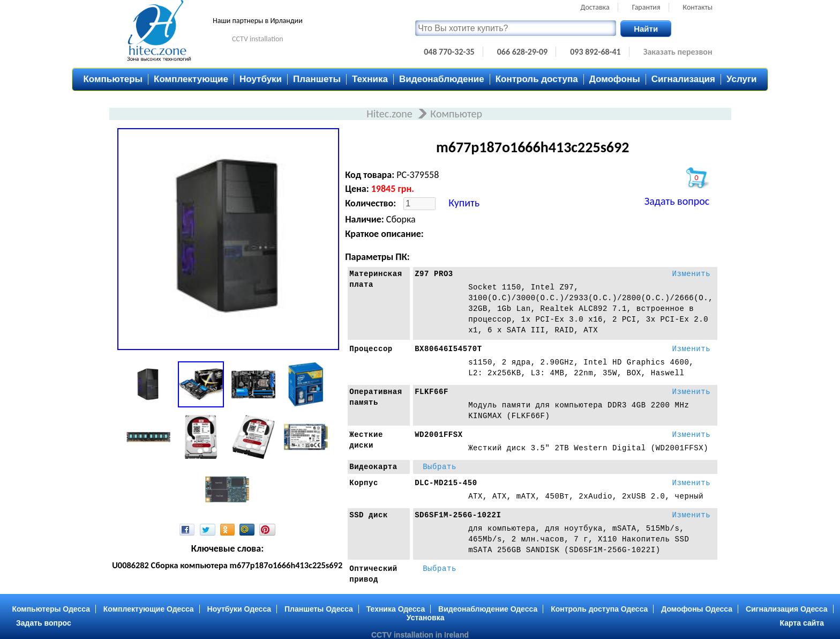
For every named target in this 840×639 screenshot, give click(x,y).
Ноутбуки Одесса (239, 609)
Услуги (742, 79)
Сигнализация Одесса (787, 609)
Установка (426, 618)
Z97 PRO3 (434, 274)
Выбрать (440, 467)
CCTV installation (258, 39)
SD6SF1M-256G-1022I (458, 515)
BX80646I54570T (448, 349)
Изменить (691, 274)
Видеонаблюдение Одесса (488, 609)
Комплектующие (191, 79)
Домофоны (615, 79)
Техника (370, 79)
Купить (464, 203)
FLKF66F (432, 392)
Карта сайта (802, 623)
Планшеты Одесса (319, 609)
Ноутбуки (261, 79)
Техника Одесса (396, 609)
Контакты (698, 7)
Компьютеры (113, 79)
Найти (646, 29)
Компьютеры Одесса (51, 609)
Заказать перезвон (678, 52)
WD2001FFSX (439, 435)
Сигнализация (683, 79)
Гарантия (646, 7)
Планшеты (317, 79)
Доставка (595, 7)
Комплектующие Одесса (149, 609)
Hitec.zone (391, 114)
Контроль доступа (537, 79)
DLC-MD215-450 (446, 483)
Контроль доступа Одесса (599, 609)
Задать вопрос (677, 201)
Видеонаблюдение (442, 79)
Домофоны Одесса (697, 609)
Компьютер (456, 114)
